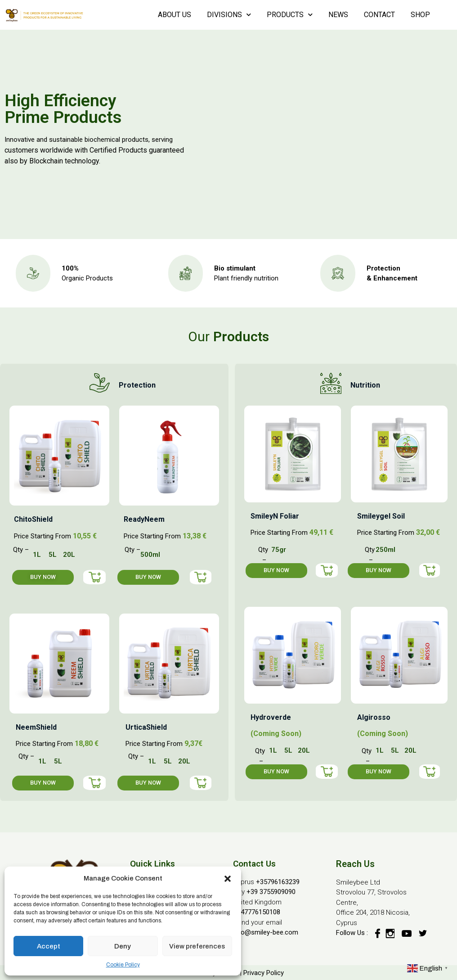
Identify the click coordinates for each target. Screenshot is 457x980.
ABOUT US (175, 15)
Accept (49, 946)
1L (37, 555)
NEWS (338, 15)
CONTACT (379, 15)
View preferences (197, 946)
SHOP (420, 15)
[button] (228, 878)
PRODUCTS (290, 15)
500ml (150, 555)
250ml (385, 550)
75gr (279, 550)
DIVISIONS (229, 15)
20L (69, 555)
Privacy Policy (264, 973)
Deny (123, 946)
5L (53, 555)
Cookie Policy (123, 965)
